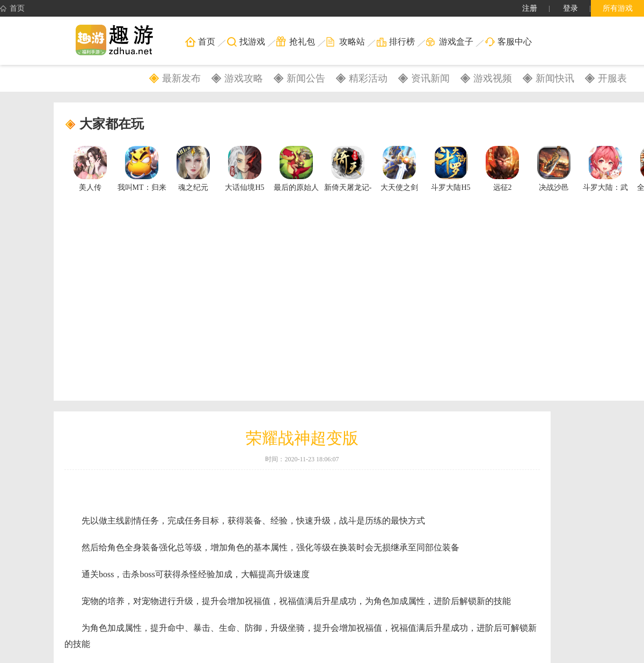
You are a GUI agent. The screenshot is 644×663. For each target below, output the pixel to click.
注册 (530, 8)
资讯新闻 (430, 78)
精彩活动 (368, 78)
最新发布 (181, 78)
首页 (12, 9)
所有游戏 (618, 8)
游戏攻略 (244, 78)
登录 (570, 8)
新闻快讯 (555, 78)
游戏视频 (493, 78)
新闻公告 (306, 78)
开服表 (612, 78)
